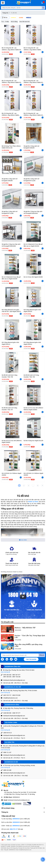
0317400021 (19, 846)
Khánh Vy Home (33, 502)
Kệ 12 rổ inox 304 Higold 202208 (33, 277)
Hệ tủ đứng (14, 22)
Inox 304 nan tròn (25, 22)
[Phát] (23, 597)
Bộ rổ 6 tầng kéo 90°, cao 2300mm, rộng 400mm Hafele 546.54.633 (10, 115)
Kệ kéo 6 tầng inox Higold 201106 (33, 441)
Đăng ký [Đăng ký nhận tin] (42, 655)
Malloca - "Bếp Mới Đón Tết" (25, 628)
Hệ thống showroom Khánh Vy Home (12, 572)
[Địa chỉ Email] (23, 655)
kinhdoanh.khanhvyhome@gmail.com (19, 800)
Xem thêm (23, 540)
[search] (43, 8)
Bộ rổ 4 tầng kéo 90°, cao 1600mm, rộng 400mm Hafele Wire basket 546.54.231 (12, 82)
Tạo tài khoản (31, 659)
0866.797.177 (14, 829)
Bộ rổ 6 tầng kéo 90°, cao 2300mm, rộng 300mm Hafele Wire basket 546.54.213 (34, 82)
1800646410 (16, 797)
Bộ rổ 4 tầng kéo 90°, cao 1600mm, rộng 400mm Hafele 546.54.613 (32, 50)
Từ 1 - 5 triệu (5, 22)
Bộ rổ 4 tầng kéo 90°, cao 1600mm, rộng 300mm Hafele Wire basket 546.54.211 (12, 50)
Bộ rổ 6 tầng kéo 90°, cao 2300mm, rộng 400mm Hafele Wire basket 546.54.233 (34, 115)
